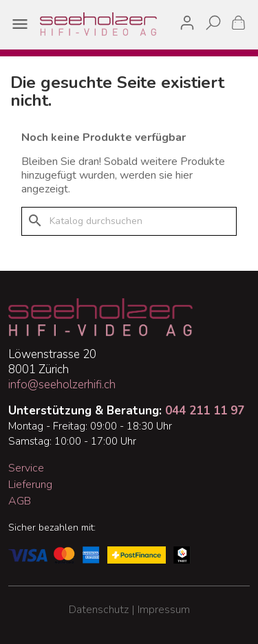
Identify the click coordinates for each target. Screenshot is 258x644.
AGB (20, 501)
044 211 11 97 (205, 411)
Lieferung (30, 485)
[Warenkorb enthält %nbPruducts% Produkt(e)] (238, 22)
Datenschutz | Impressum (129, 610)
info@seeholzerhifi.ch (62, 385)
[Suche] (129, 221)
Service (26, 468)
